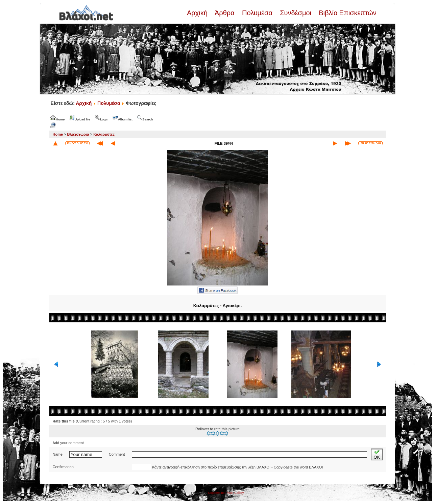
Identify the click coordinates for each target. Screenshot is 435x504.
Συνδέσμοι (296, 13)
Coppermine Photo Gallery (226, 493)
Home (58, 134)
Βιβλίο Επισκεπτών (347, 13)
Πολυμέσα (257, 13)
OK (377, 454)
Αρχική (198, 13)
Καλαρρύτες (104, 134)
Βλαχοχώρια (78, 134)
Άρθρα (225, 13)
